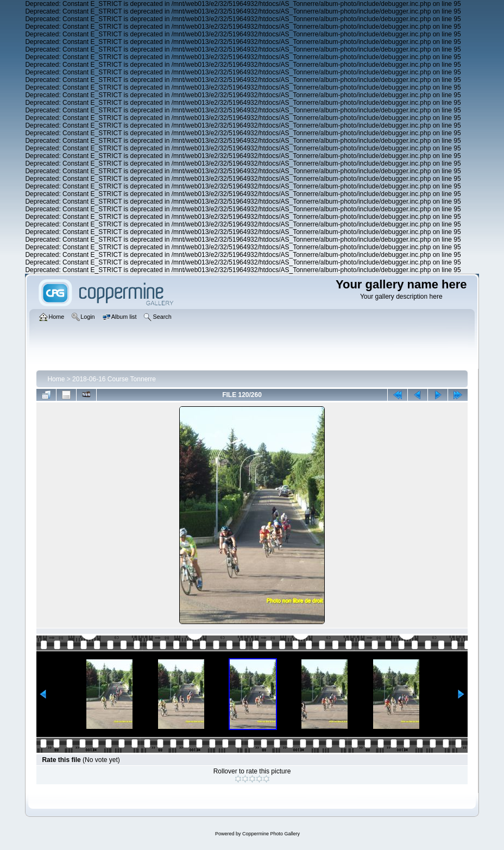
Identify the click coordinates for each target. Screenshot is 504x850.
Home (56, 379)
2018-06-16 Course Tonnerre (114, 379)
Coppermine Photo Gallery (271, 834)
